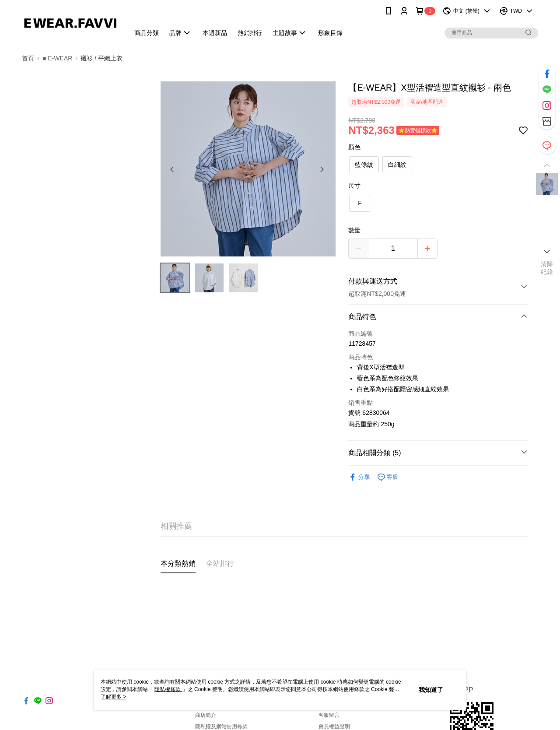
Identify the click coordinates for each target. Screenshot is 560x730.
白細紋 (397, 165)
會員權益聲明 (334, 726)
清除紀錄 (547, 268)
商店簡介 (206, 715)
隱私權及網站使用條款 (221, 726)
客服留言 (329, 715)
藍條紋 (364, 165)
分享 (359, 477)
